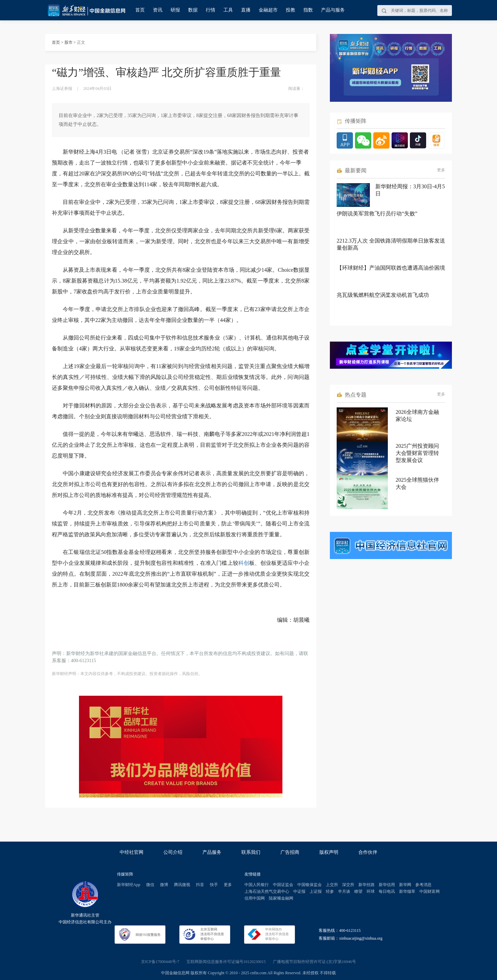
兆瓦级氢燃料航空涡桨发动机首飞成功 (383, 295)
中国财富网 (430, 891)
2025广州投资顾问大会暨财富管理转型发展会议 (417, 453)
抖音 (200, 885)
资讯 (158, 10)
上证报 (316, 891)
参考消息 (423, 885)
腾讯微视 (182, 885)
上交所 (332, 885)
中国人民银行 (257, 885)
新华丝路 (366, 885)
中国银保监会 (310, 885)
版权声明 (329, 852)
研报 (175, 10)
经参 (330, 891)
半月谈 (344, 891)
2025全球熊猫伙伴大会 (417, 483)
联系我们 (251, 852)
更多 (441, 170)
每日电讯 (387, 891)
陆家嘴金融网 (281, 898)
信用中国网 (255, 898)
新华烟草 (407, 891)
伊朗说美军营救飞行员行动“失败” (377, 214)
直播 (246, 10)
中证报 (299, 891)
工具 (228, 10)
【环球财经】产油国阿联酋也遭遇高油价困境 (391, 268)
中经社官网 (132, 852)
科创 (244, 563)
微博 (164, 885)
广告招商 (290, 852)
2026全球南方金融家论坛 (417, 416)
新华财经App (129, 885)
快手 (214, 885)
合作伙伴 (368, 852)
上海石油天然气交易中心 (267, 891)
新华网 (405, 885)
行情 (211, 10)
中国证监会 (283, 885)
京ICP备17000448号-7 (160, 962)
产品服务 (212, 852)
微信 (150, 885)
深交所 (348, 885)
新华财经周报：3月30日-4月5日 (410, 190)
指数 (308, 10)
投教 (291, 10)
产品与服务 (333, 10)
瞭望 (358, 891)
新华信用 (387, 885)
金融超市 (268, 10)
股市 (68, 42)
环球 (371, 891)
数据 (193, 10)
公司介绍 (173, 852)
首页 (140, 10)
